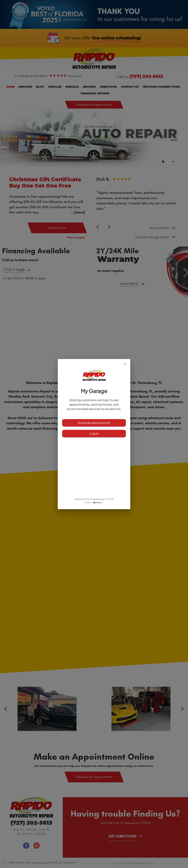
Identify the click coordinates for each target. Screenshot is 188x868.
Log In (94, 434)
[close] (125, 364)
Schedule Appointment (94, 423)
